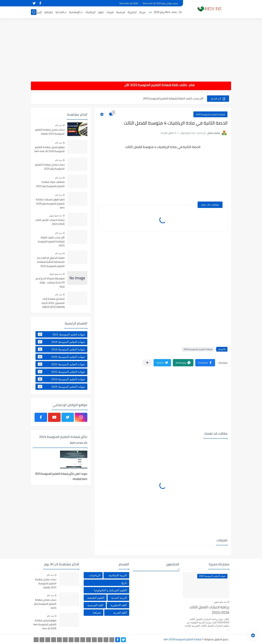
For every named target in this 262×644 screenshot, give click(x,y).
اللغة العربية (120, 613)
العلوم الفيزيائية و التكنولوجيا (110, 590)
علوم (101, 12)
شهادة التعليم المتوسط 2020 (210, 114)
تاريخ (39, 12)
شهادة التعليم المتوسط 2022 (61, 364)
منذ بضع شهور (55, 216)
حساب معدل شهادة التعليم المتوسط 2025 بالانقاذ (50, 132)
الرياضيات (90, 12)
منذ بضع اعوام (56, 274)
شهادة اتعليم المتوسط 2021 (61, 334)
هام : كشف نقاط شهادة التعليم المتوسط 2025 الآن (155, 85)
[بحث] (34, 12)
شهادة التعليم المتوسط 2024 (61, 379)
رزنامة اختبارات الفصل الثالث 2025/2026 (50, 222)
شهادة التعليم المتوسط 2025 (61, 387)
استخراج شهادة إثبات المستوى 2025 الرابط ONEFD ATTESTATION (53, 303)
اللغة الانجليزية (119, 605)
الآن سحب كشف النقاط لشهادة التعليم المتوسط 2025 (173, 98)
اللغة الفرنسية (95, 605)
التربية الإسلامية (118, 575)
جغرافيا (49, 12)
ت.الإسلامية (76, 12)
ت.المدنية (61, 12)
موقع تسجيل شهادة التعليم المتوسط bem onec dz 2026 (50, 149)
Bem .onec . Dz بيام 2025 (168, 12)
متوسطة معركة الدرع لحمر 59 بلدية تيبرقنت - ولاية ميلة (50, 283)
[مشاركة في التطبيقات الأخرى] (147, 363)
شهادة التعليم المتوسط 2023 (61, 372)
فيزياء (110, 12)
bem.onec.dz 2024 (129, 3)
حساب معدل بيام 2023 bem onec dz (160, 3)
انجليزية (132, 12)
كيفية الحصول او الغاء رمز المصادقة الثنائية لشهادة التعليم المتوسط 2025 (51, 262)
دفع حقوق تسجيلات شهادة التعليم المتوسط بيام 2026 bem (50, 204)
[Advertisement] (131, 47)
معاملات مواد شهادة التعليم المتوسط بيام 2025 (50, 184)
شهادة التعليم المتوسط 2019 (61, 349)
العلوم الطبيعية (96, 598)
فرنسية (121, 12)
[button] (205, 363)
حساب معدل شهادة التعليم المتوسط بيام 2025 (50, 167)
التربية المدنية (119, 598)
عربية (142, 12)
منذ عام (58, 125)
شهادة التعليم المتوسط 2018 (61, 342)
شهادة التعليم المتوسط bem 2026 (183, 639)
